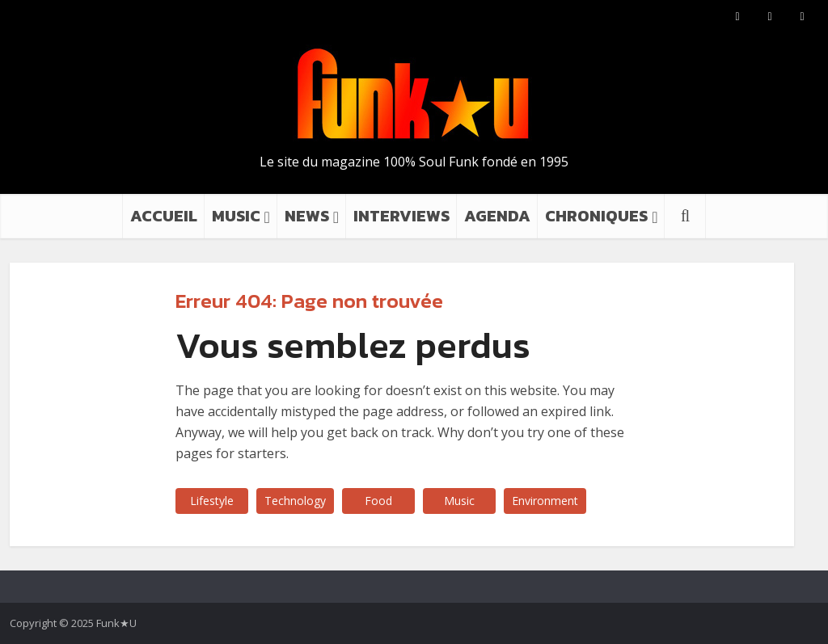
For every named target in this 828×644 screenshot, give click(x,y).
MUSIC (236, 216)
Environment (545, 501)
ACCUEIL (164, 216)
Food (378, 501)
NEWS (307, 216)
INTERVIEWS (401, 216)
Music (459, 501)
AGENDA (497, 216)
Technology (295, 501)
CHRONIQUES (596, 216)
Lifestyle (212, 501)
